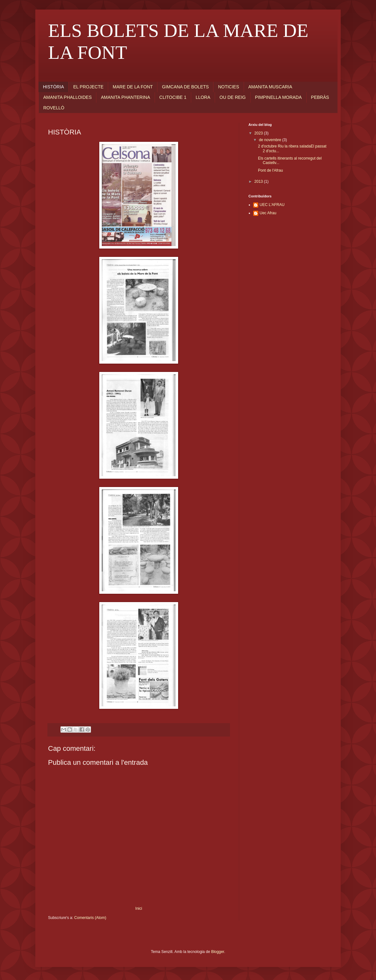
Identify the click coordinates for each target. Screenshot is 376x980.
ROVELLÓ (54, 108)
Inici (139, 908)
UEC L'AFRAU (272, 205)
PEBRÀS (320, 97)
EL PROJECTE (88, 87)
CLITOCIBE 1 (173, 97)
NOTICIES (228, 87)
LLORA (203, 97)
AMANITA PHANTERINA (125, 97)
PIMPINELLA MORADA (279, 97)
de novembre (271, 140)
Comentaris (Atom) (90, 918)
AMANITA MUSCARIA (270, 87)
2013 (259, 182)
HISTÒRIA (53, 87)
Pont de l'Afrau (270, 170)
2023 (259, 133)
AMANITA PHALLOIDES (67, 97)
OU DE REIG (233, 97)
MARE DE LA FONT (133, 87)
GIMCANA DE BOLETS (185, 87)
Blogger (218, 952)
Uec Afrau (268, 213)
